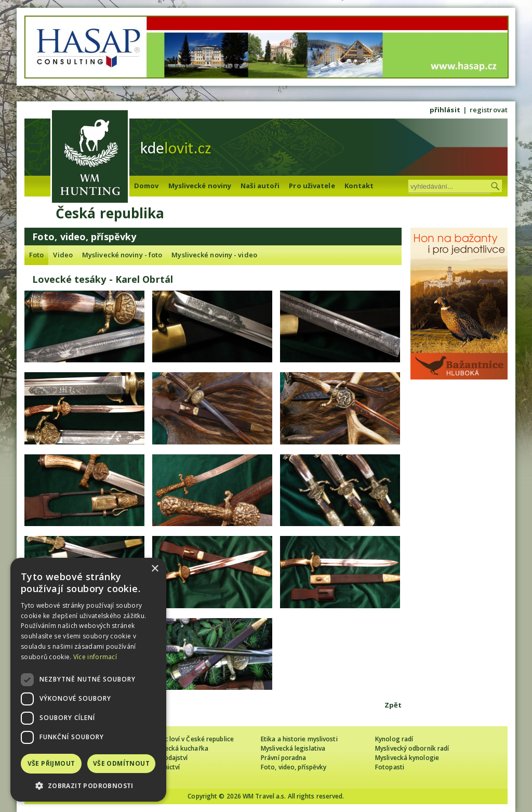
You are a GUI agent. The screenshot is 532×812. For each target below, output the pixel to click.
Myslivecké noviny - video (214, 255)
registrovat (489, 110)
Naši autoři (260, 186)
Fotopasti (390, 767)
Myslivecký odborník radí (412, 748)
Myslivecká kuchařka (177, 748)
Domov (147, 186)
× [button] (155, 569)
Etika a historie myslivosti (299, 739)
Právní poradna (283, 758)
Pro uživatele (312, 186)
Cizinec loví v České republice (190, 739)
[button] (88, 786)
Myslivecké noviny (200, 186)
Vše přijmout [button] (51, 763)
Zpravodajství (167, 758)
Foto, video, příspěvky (294, 767)
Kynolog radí (394, 739)
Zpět (393, 705)
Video (63, 255)
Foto (36, 255)
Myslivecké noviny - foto (122, 255)
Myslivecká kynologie (407, 758)
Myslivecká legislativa (293, 748)
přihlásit (445, 110)
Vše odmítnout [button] (121, 763)
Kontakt (359, 186)
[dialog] (88, 680)
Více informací (95, 657)
